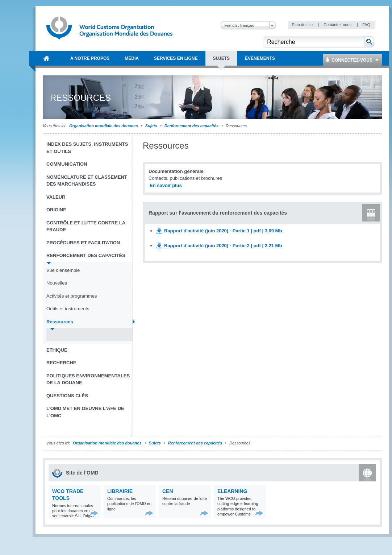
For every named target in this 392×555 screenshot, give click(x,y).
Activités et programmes (72, 296)
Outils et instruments (68, 309)
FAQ (366, 25)
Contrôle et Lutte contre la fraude (86, 226)
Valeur (56, 197)
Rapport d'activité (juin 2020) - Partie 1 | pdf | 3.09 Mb (223, 231)
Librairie (120, 491)
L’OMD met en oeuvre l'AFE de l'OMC (85, 412)
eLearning (232, 491)
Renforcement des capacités (191, 126)
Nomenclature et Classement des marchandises (87, 181)
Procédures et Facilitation (83, 243)
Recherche (61, 363)
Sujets (151, 126)
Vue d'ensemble (63, 270)
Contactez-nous (338, 25)
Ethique (57, 350)
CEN (168, 491)
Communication (67, 164)
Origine (56, 210)
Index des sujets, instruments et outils (87, 148)
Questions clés (67, 396)
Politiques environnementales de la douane (88, 379)
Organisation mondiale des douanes (103, 126)
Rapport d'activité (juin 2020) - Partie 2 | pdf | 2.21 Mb (223, 246)
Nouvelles (57, 283)
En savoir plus (166, 185)
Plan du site (303, 25)
